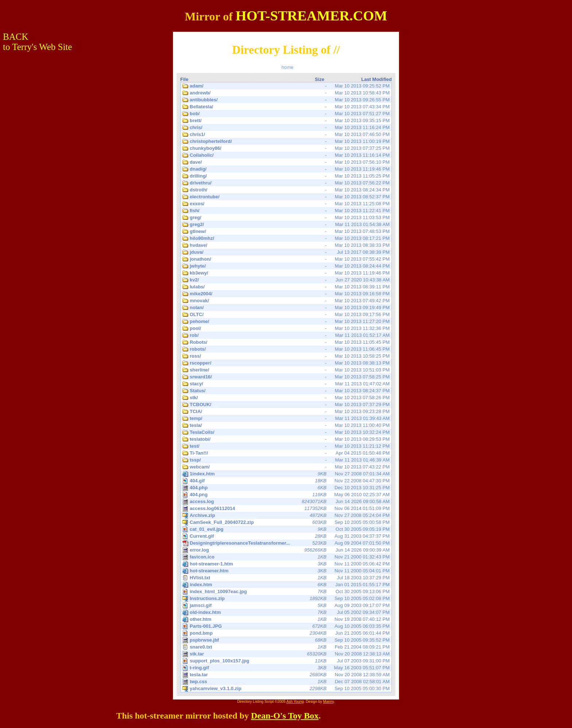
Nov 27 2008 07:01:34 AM (286, 474)
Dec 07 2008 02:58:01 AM (286, 682)
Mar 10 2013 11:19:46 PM (286, 169)
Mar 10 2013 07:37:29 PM (286, 405)
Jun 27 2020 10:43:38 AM (286, 280)
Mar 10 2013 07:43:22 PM (286, 467)
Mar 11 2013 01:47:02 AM (286, 384)
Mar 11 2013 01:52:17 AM (286, 335)
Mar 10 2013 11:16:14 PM (286, 155)
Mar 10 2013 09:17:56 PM (286, 315)
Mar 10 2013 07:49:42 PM (286, 301)
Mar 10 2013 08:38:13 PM (286, 363)
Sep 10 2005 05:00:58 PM (286, 522)
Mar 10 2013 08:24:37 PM (286, 391)
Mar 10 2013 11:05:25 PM (286, 176)
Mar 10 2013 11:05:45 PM (286, 342)
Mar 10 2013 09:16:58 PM (286, 294)
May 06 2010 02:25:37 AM (287, 495)
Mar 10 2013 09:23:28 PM (286, 412)
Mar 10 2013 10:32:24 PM (286, 432)
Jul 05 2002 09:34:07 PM (286, 612)
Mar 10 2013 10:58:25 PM (286, 356)
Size (320, 79)
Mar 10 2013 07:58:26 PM (286, 398)
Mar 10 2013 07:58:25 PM (286, 377)
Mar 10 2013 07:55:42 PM (286, 259)
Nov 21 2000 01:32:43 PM (286, 557)
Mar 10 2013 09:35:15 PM (286, 121)
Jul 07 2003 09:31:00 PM (287, 661)
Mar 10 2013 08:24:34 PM (286, 190)
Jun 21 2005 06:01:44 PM (286, 633)
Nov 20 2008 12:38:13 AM (286, 654)
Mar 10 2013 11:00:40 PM (286, 425)
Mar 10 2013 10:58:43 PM (286, 93)
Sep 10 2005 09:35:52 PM (286, 640)
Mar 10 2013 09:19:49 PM (286, 308)
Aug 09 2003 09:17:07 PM (287, 605)
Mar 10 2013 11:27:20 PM (286, 322)
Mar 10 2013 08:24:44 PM (286, 266)
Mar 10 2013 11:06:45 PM (286, 349)
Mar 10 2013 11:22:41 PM (286, 211)
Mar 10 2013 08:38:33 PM (286, 245)
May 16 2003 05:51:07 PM (287, 668)
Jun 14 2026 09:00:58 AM (286, 502)
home (288, 67)
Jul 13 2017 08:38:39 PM (286, 252)
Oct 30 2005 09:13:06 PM (287, 591)
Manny (328, 702)
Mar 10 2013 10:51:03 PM (286, 370)
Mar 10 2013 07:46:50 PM (286, 135)
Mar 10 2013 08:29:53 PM (286, 439)
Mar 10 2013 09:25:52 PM (286, 86)
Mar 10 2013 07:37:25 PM (286, 148)
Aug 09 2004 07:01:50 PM (286, 543)
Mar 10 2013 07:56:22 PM (286, 183)
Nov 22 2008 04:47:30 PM (287, 481)
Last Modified (376, 79)
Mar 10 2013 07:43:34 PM (286, 107)
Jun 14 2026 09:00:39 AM (286, 550)
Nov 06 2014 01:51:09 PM (286, 509)
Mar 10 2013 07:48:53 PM (286, 231)
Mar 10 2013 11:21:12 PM (286, 446)
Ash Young (295, 702)
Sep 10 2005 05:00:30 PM (286, 689)
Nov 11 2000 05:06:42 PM (286, 564)
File (184, 79)
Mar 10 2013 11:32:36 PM (286, 328)
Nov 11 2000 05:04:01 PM (286, 571)
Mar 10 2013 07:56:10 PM (286, 162)
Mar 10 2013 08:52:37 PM (286, 197)
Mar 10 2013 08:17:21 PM (286, 238)
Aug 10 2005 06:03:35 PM (287, 626)
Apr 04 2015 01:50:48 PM (286, 453)
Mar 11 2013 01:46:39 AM (286, 460)
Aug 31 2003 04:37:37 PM (287, 536)
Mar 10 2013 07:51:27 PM (286, 114)
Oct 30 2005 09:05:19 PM (287, 529)
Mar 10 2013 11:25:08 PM (286, 204)
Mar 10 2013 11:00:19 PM (286, 141)
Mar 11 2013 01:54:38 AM (286, 225)
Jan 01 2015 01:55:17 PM (286, 585)
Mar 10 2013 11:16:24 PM (286, 128)
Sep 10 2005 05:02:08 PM (286, 599)
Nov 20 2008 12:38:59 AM (286, 675)
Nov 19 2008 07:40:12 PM (286, 619)
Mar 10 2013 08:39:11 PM (286, 287)
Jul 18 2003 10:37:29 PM (286, 578)
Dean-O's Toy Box (285, 716)
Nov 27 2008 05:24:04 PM (286, 515)
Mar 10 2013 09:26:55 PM (286, 100)
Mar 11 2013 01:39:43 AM (286, 418)
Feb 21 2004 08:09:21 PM (286, 647)
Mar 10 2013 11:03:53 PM (286, 218)
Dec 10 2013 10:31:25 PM (286, 488)
